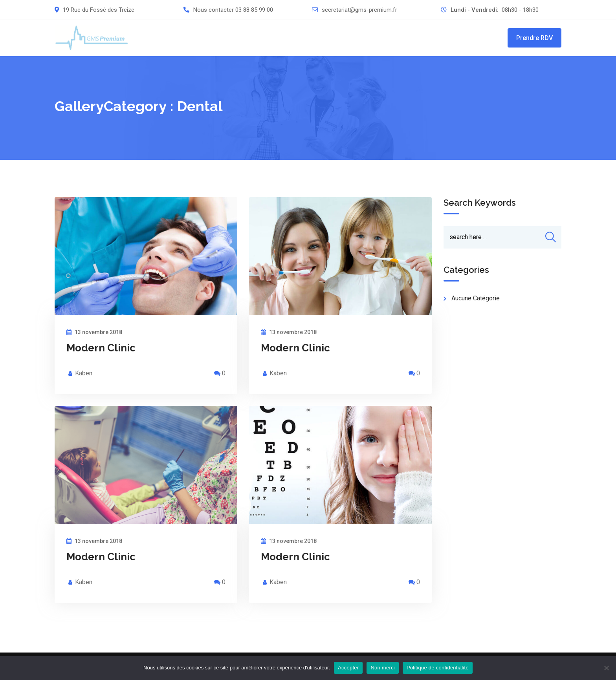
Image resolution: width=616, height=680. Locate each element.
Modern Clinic (101, 348)
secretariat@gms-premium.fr (359, 10)
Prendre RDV (534, 38)
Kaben (84, 373)
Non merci (383, 668)
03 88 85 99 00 (254, 10)
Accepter (348, 668)
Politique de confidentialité (438, 668)
